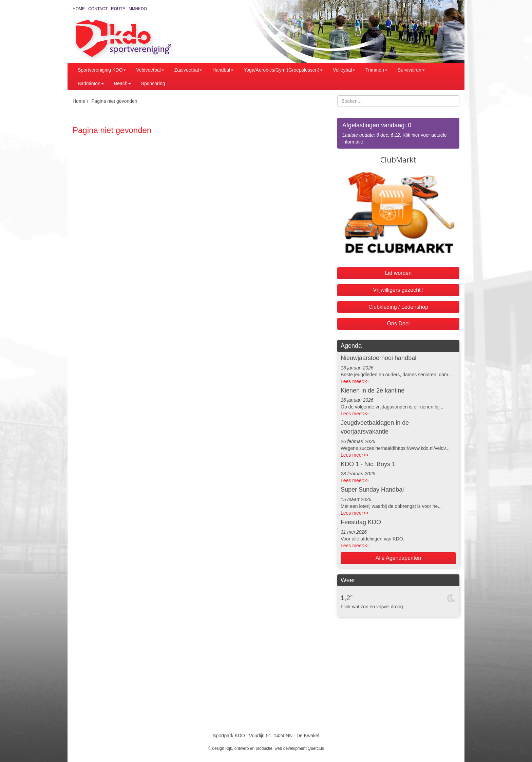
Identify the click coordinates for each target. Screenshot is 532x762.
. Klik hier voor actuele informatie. (398, 133)
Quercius (316, 748)
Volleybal (344, 70)
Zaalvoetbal (188, 70)
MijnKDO (138, 9)
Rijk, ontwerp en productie (249, 748)
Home (79, 9)
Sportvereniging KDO (102, 70)
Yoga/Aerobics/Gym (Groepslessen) (283, 70)
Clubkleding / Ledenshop (398, 307)
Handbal (223, 70)
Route (118, 9)
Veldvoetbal (150, 70)
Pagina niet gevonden (114, 101)
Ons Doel (398, 323)
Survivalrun (411, 70)
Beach (122, 83)
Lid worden (398, 273)
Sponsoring (153, 83)
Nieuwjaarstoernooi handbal (378, 358)
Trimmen (376, 70)
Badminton (91, 83)
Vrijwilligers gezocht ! (398, 290)
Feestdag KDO (361, 522)
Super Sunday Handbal (372, 490)
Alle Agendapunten (398, 558)
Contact (98, 9)
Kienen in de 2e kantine (373, 390)
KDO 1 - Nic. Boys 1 (368, 464)
